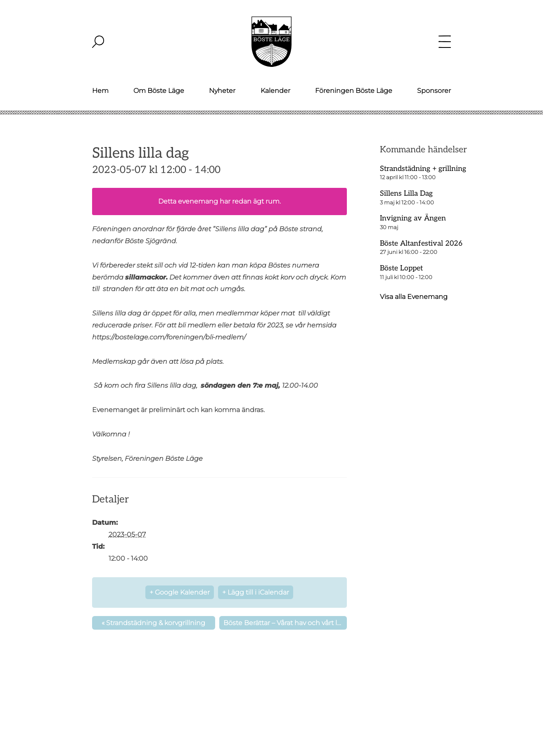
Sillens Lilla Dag (406, 193)
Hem (100, 91)
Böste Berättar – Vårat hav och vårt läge (285, 623)
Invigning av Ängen (413, 218)
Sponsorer (434, 91)
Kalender (275, 91)
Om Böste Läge (159, 91)
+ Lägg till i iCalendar (256, 592)
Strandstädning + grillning (423, 169)
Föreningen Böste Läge (354, 91)
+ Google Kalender (180, 592)
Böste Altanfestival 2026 (421, 243)
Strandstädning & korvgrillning (153, 623)
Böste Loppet (401, 268)
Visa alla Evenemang (414, 297)
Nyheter (222, 91)
